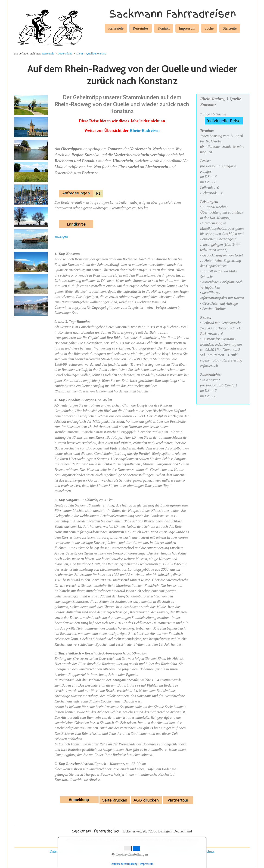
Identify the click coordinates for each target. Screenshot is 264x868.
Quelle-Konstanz (96, 53)
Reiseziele (116, 28)
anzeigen (61, 236)
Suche (209, 28)
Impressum (187, 28)
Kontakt (164, 28)
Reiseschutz (206, 851)
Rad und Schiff (181, 851)
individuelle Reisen (124, 851)
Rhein (79, 53)
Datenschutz (59, 851)
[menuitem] (116, 29)
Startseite (230, 28)
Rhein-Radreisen (145, 130)
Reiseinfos (141, 28)
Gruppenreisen (154, 851)
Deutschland (65, 53)
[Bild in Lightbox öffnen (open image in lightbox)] (31, 105)
